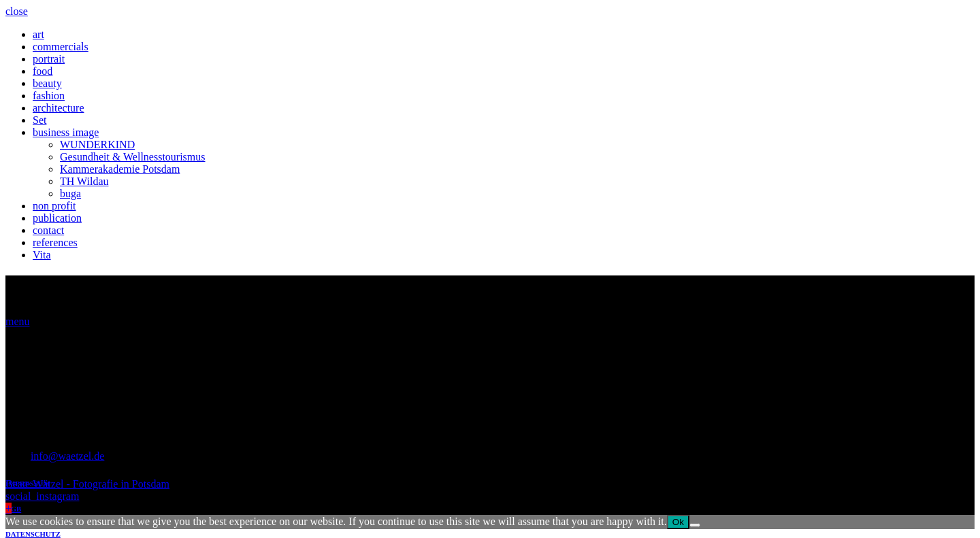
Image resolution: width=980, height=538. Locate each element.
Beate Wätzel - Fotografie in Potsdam (87, 484)
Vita (42, 255)
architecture (59, 108)
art (38, 34)
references (55, 242)
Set (39, 120)
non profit (54, 206)
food (43, 71)
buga (70, 194)
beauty (47, 83)
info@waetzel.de (67, 456)
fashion (49, 96)
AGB (13, 509)
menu (18, 321)
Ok (678, 522)
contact (48, 230)
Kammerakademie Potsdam (120, 169)
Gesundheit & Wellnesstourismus (133, 157)
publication (57, 218)
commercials (61, 47)
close (17, 11)
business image (66, 132)
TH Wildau (84, 181)
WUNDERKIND (97, 145)
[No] (695, 525)
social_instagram (42, 496)
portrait (49, 59)
